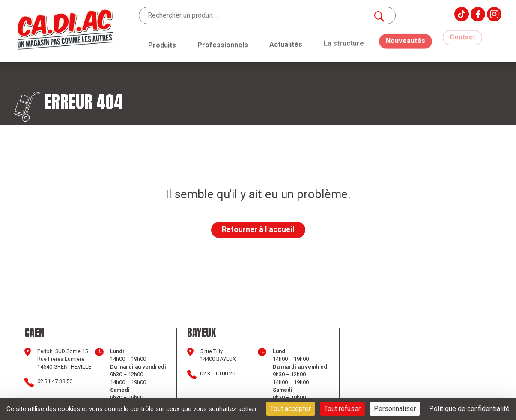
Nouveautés (406, 33)
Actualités (286, 42)
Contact (462, 32)
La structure (344, 38)
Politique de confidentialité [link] (469, 409)
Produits (162, 44)
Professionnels (223, 43)
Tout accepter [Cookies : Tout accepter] (291, 409)
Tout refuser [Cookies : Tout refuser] (342, 409)
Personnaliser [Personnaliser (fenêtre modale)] (395, 409)
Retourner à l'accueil (258, 229)
